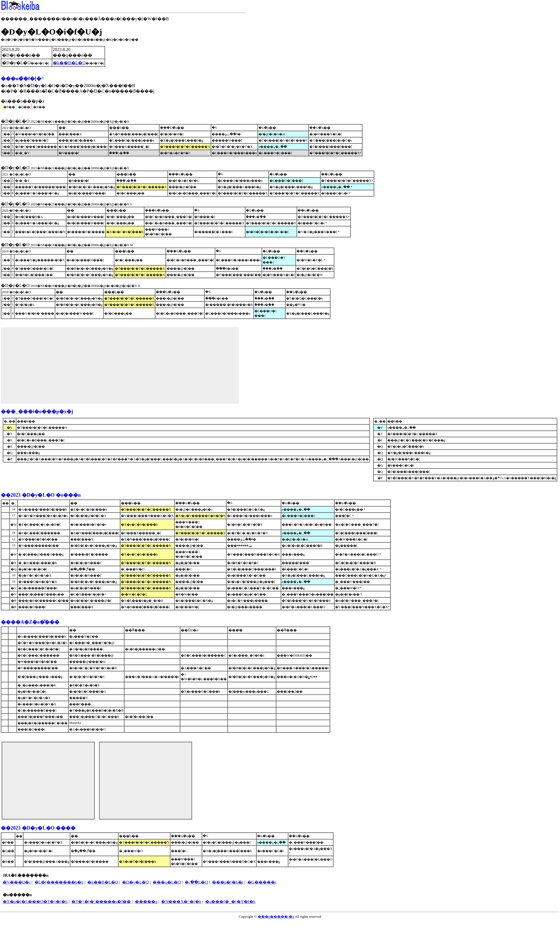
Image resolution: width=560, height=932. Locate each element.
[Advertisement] (120, 366)
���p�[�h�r (228, 882)
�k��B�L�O (103, 882)
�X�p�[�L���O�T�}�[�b (35, 902)
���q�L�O (167, 882)
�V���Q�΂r (17, 882)
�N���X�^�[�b (181, 902)
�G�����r (262, 882)
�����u (146, 902)
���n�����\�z (276, 917)
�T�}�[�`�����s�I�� (101, 902)
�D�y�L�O (135, 882)
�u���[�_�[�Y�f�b (230, 902)
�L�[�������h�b (59, 882)
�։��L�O (196, 882)
